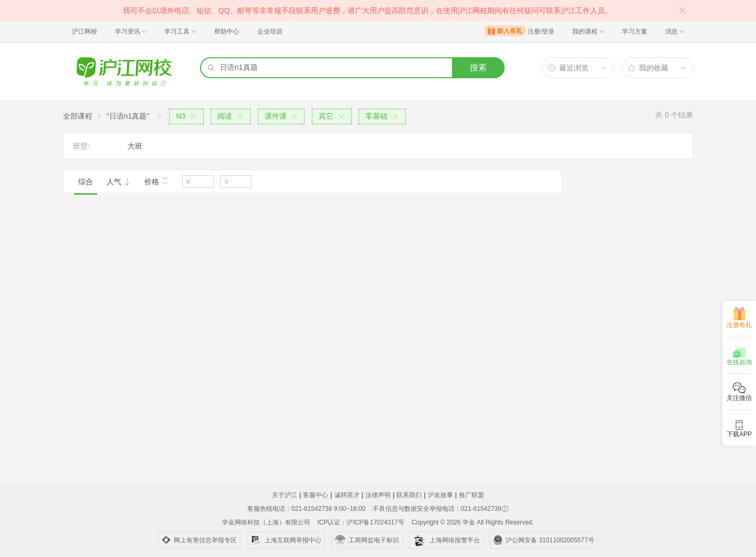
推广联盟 (471, 495)
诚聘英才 (347, 495)
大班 (135, 146)
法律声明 (378, 495)
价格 (156, 181)
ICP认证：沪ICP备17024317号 (360, 522)
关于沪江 (285, 495)
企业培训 (270, 31)
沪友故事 (440, 495)
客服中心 (316, 495)
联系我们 (409, 495)
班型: (81, 146)
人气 (119, 182)
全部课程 (78, 116)
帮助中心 (227, 31)
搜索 (478, 67)
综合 (86, 182)
